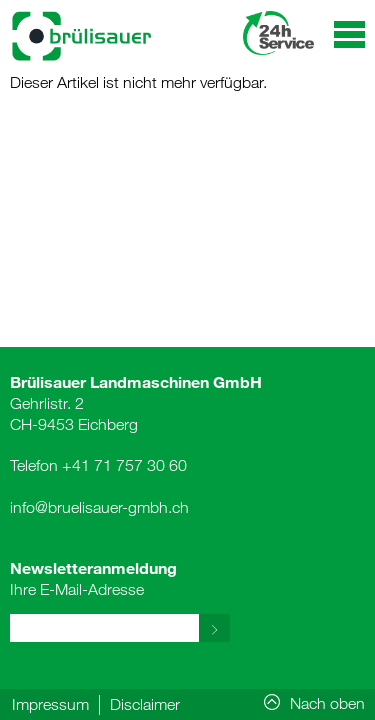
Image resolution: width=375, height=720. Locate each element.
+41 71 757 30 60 (124, 465)
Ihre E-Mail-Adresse (93, 578)
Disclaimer (145, 704)
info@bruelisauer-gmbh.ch (99, 507)
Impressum (50, 704)
